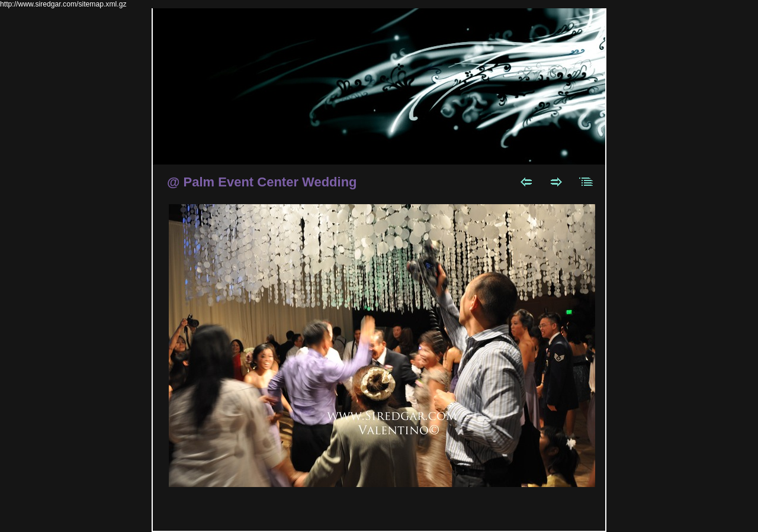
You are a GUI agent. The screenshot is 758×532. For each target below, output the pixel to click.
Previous (526, 182)
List (587, 182)
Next (556, 182)
